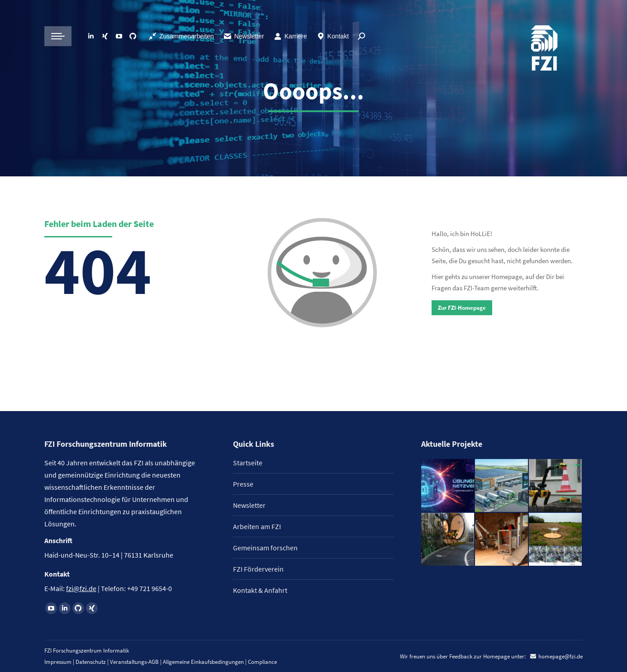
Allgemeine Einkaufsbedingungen (203, 662)
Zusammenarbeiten (181, 36)
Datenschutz (91, 662)
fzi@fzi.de (81, 588)
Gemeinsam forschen (265, 548)
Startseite (248, 463)
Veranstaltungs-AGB (134, 662)
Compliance (262, 662)
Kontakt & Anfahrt (260, 590)
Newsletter (244, 36)
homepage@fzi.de (560, 656)
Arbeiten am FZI (257, 526)
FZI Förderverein (258, 569)
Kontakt (332, 36)
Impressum (58, 662)
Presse (243, 484)
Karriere (290, 36)
